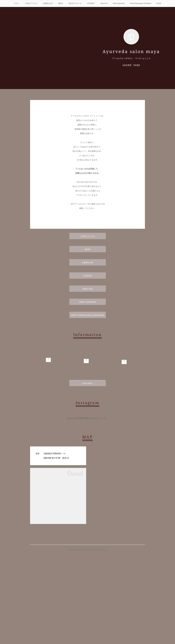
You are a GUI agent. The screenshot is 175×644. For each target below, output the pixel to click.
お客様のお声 (48, 3)
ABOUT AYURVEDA (88, 302)
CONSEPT (91, 3)
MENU (60, 3)
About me (104, 3)
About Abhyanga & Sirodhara (141, 3)
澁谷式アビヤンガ (75, 3)
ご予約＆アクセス (31, 3)
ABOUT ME (87, 289)
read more (87, 383)
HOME (16, 3)
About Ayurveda (119, 3)
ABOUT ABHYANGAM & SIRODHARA (87, 315)
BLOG (159, 3)
